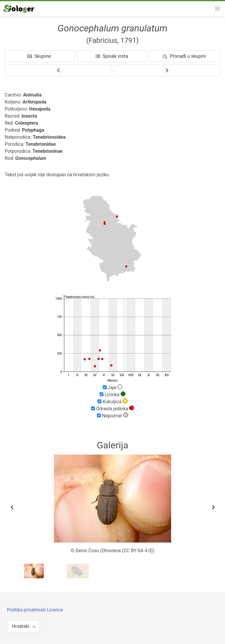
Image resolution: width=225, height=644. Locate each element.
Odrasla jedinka (112, 409)
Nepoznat (112, 416)
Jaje (113, 387)
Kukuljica (112, 401)
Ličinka (112, 394)
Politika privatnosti (27, 610)
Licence (55, 610)
